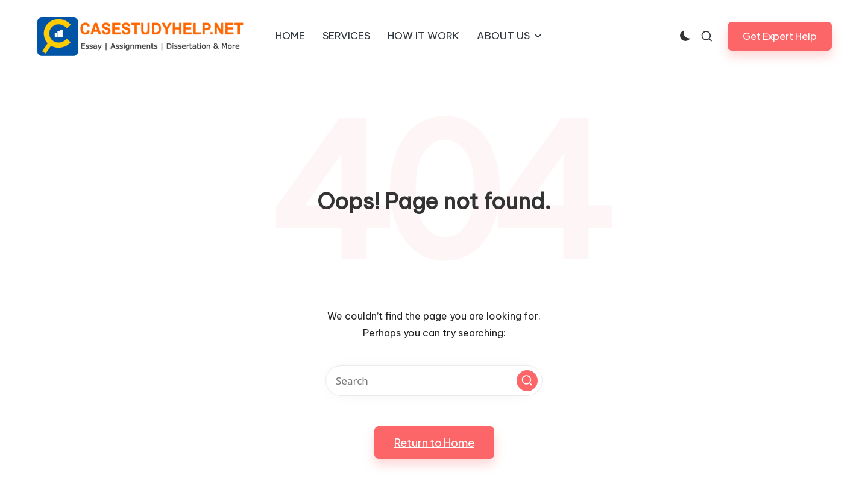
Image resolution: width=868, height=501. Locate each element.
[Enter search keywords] (434, 381)
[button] (780, 36)
